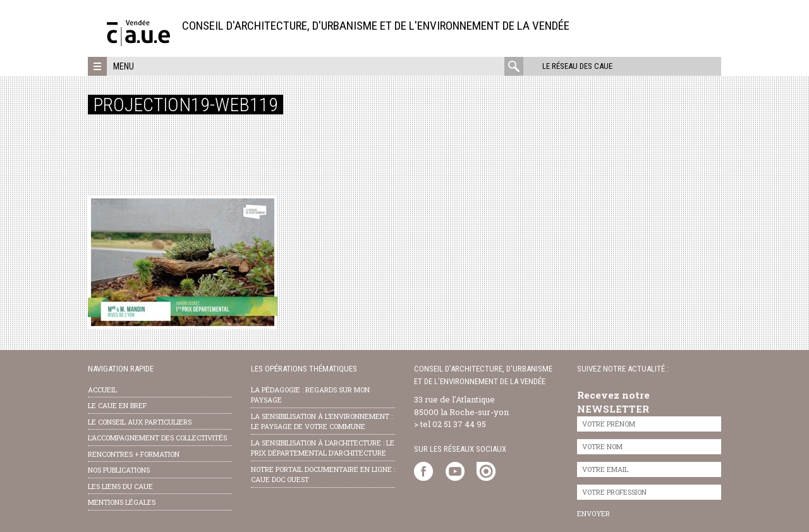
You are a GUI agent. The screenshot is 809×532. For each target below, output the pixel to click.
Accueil (102, 390)
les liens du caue (120, 486)
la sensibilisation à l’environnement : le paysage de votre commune (322, 421)
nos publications (119, 470)
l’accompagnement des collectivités (157, 438)
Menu (124, 66)
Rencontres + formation (134, 454)
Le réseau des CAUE (577, 66)
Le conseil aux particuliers (140, 422)
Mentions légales (122, 502)
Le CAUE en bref (117, 405)
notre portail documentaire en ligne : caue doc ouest (323, 475)
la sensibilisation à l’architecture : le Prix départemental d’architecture (323, 448)
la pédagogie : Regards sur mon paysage (310, 395)
